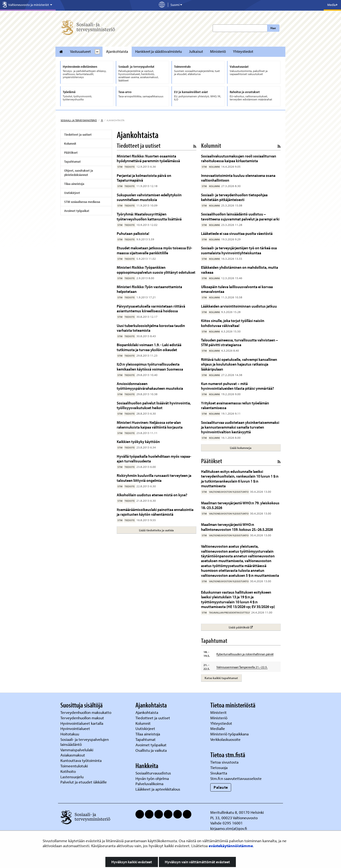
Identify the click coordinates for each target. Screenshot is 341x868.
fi (102, 120)
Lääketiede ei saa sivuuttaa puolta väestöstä (237, 233)
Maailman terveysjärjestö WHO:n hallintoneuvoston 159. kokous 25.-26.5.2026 (237, 527)
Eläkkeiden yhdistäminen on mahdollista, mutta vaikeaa (240, 270)
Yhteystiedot (243, 51)
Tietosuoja (219, 767)
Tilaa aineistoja (74, 184)
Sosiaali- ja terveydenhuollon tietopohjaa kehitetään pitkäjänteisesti (234, 197)
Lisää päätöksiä (254, 627)
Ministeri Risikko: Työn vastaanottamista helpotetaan (149, 289)
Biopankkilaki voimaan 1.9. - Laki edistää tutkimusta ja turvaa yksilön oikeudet (149, 347)
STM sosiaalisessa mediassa (82, 202)
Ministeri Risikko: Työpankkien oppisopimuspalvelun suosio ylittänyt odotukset (156, 270)
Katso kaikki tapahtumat (221, 678)
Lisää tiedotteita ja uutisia (156, 530)
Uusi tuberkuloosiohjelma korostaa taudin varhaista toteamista (151, 328)
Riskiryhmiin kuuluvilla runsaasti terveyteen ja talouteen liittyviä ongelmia (154, 478)
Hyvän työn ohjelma (152, 778)
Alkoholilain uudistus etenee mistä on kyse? (152, 495)
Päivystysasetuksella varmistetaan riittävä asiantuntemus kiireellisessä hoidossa (151, 308)
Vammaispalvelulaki (77, 750)
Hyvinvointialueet (76, 728)
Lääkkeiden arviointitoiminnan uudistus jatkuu (239, 306)
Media (332, 5)
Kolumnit (70, 143)
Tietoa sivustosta (224, 762)
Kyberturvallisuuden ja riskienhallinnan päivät (245, 654)
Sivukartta (219, 773)
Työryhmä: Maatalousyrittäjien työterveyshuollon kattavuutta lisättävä (149, 216)
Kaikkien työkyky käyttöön (138, 441)
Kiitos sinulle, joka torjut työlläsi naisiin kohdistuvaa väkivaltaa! (233, 323)
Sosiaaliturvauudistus (153, 773)
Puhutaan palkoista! (133, 233)
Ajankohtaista (117, 51)
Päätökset (71, 152)
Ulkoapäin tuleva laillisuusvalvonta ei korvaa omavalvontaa (237, 289)
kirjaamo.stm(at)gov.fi (229, 828)
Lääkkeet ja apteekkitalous (158, 789)
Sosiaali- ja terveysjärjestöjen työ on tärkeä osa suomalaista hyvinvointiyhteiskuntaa (239, 250)
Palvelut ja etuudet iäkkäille (84, 782)
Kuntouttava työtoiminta (81, 760)
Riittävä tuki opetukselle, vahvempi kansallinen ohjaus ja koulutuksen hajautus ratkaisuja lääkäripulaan (239, 364)
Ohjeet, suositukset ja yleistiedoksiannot (79, 173)
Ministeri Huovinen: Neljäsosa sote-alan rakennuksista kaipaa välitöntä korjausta (150, 425)
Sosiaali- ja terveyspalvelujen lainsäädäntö (85, 742)
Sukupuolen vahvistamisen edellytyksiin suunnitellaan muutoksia (149, 197)
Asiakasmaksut (73, 755)
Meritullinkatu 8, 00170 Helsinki (237, 812)
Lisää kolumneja (241, 448)
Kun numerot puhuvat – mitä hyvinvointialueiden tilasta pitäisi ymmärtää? (238, 386)
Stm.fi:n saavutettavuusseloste (236, 778)
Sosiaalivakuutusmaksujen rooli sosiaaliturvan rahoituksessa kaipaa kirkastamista (239, 158)
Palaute (221, 787)
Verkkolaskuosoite (226, 739)
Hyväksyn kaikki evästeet (132, 862)
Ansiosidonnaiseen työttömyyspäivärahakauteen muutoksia (150, 386)
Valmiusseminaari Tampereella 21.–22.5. (242, 667)
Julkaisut (196, 51)
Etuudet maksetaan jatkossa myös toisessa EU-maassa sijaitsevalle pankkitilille (154, 250)
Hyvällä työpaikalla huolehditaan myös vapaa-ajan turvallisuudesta (154, 459)
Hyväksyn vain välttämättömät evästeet (197, 862)
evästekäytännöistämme (231, 846)
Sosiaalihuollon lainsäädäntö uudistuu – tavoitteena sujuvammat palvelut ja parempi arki (240, 216)
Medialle (218, 728)
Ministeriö (218, 51)
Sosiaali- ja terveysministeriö (79, 120)
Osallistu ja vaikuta (151, 750)
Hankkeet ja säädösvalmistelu (159, 51)
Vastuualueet (80, 51)
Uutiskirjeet (72, 193)
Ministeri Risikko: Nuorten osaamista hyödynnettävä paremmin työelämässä (148, 158)
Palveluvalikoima (149, 784)
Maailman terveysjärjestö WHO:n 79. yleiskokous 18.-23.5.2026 (240, 505)
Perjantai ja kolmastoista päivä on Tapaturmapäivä (144, 178)
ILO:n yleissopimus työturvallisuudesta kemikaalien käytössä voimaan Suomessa (150, 366)
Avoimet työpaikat (77, 211)
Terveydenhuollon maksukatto (86, 712)
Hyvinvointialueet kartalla (82, 723)
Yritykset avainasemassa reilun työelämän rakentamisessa (235, 405)
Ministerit (219, 712)
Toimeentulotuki (75, 766)
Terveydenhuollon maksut (83, 718)
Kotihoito (68, 771)
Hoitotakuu (70, 734)
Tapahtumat (72, 161)
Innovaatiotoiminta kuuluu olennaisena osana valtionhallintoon (238, 178)
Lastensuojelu (72, 777)
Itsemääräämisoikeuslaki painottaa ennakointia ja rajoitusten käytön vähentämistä (155, 512)
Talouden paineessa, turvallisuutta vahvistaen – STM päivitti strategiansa (240, 342)
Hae (273, 28)
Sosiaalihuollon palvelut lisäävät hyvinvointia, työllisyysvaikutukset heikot (154, 405)
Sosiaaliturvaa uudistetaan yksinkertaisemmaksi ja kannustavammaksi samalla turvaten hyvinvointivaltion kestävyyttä (240, 427)
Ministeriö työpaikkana (230, 734)
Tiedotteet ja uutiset (78, 134)
